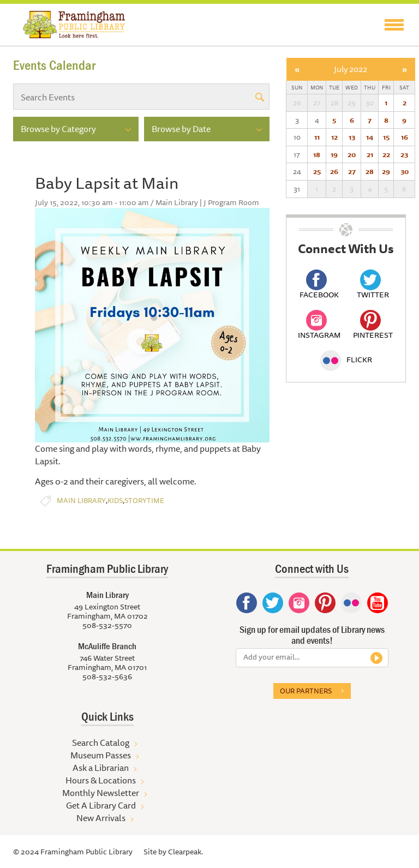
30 (405, 171)
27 (352, 171)
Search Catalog (101, 743)
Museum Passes (101, 755)
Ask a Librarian (101, 768)
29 (386, 171)
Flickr (346, 360)
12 (334, 137)
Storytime (144, 501)
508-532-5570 (107, 625)
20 (352, 154)
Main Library (81, 501)
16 (405, 137)
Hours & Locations (101, 780)
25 (317, 171)
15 (386, 137)
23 (404, 154)
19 (334, 154)
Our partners (306, 691)
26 (334, 171)
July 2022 (351, 69)
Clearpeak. (185, 852)
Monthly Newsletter (101, 793)
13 (352, 137)
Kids (115, 501)
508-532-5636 (107, 677)
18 (317, 154)
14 (370, 137)
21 (370, 154)
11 (317, 137)
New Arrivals (101, 818)
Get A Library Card (101, 805)
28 (370, 171)
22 (386, 154)
